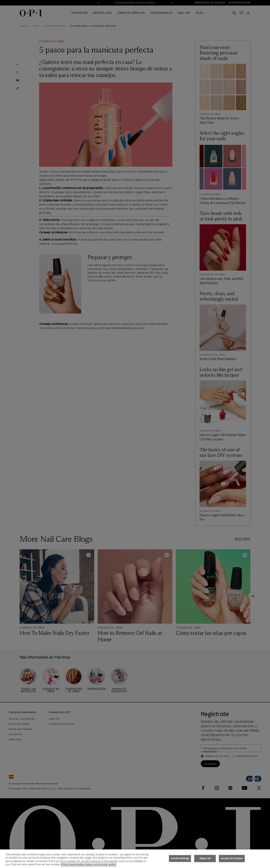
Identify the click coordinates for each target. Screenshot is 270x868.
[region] (135, 859)
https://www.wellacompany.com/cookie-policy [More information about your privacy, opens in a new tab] (89, 864)
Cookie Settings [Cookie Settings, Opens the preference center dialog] (180, 858)
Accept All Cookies (232, 858)
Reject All (205, 858)
